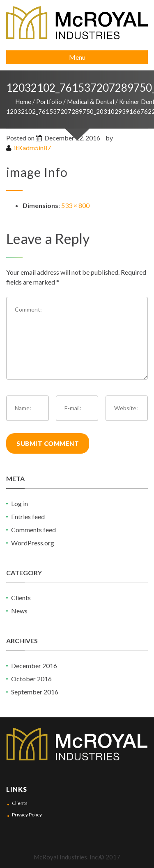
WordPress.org (33, 543)
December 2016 (34, 666)
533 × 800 (75, 205)
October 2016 (31, 679)
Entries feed (28, 517)
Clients (21, 598)
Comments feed (33, 530)
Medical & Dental (91, 102)
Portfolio (49, 102)
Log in (20, 503)
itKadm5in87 (32, 148)
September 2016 (35, 692)
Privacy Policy (27, 815)
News (19, 611)
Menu (77, 57)
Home (23, 102)
